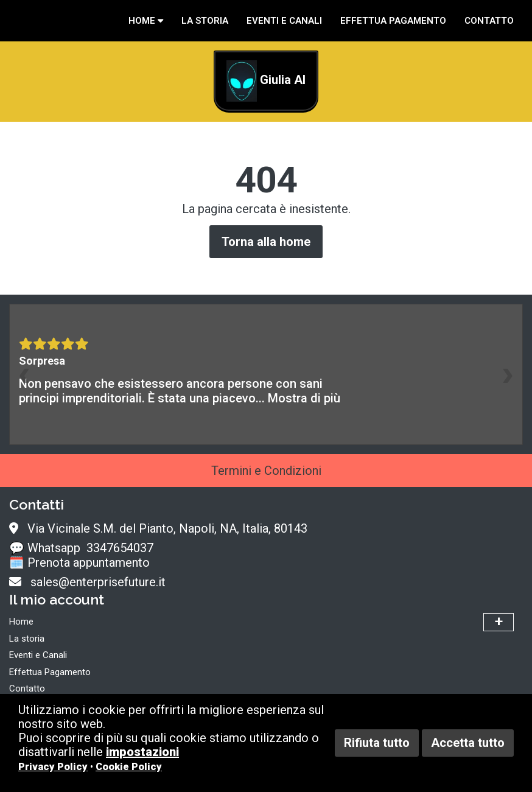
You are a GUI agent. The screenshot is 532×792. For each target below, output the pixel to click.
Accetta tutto (468, 743)
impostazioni (142, 752)
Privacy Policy (53, 767)
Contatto (489, 21)
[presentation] (24, 375)
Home (146, 21)
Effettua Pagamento (393, 21)
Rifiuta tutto (377, 743)
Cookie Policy (129, 767)
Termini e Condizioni (266, 471)
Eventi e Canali (284, 21)
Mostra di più (304, 398)
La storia (205, 21)
